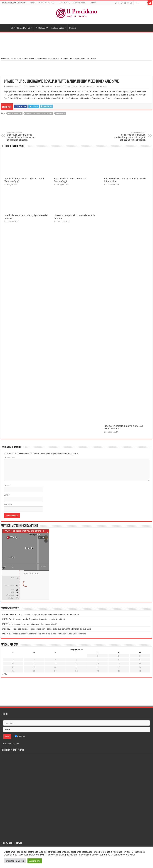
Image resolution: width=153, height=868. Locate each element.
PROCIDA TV (64, 3)
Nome (7, 485)
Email (7, 495)
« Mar (5, 674)
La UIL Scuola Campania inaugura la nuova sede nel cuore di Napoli (48, 614)
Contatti (93, 3)
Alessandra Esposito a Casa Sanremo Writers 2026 (42, 619)
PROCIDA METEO (46, 3)
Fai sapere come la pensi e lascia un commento (76, 86)
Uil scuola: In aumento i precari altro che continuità (34, 624)
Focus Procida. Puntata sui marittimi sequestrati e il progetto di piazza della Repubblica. (130, 136)
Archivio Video (79, 3)
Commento (10, 457)
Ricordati (20, 736)
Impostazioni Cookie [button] (15, 861)
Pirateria (15, 58)
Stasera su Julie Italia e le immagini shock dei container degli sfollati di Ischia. (23, 136)
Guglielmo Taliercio (14, 86)
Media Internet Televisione (39, 113)
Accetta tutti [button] (35, 861)
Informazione (15, 113)
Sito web (8, 505)
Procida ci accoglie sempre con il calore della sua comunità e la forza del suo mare (54, 629)
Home (33, 3)
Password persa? (11, 743)
